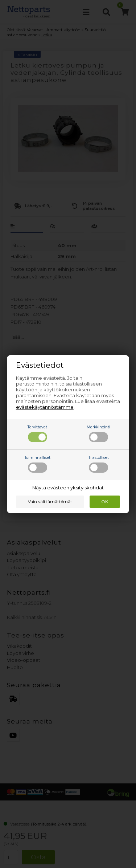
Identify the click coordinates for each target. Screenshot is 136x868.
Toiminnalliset (38, 464)
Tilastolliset (99, 464)
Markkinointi (98, 433)
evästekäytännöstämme (45, 407)
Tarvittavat (37, 433)
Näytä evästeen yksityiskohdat (68, 488)
